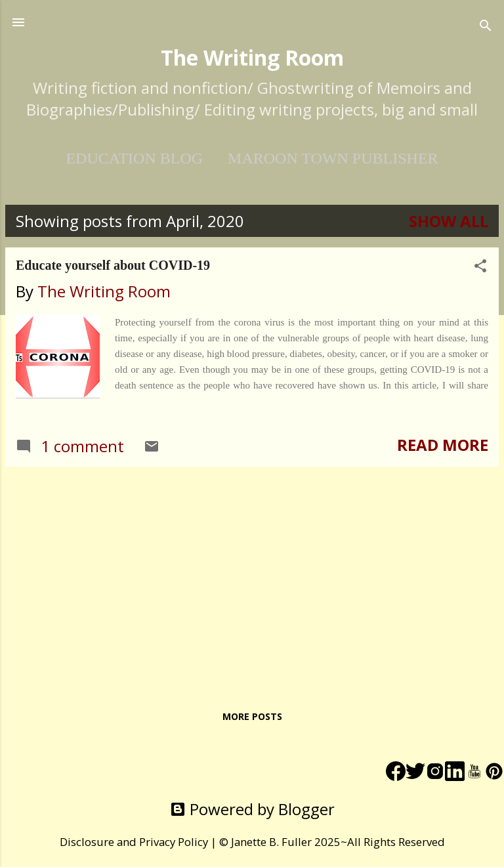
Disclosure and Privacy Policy (134, 842)
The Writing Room (252, 57)
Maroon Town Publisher (333, 158)
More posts (252, 716)
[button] (480, 267)
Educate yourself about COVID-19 (113, 265)
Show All (449, 221)
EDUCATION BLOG (134, 158)
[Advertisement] (252, 569)
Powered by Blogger (252, 809)
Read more (443, 445)
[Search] (486, 27)
